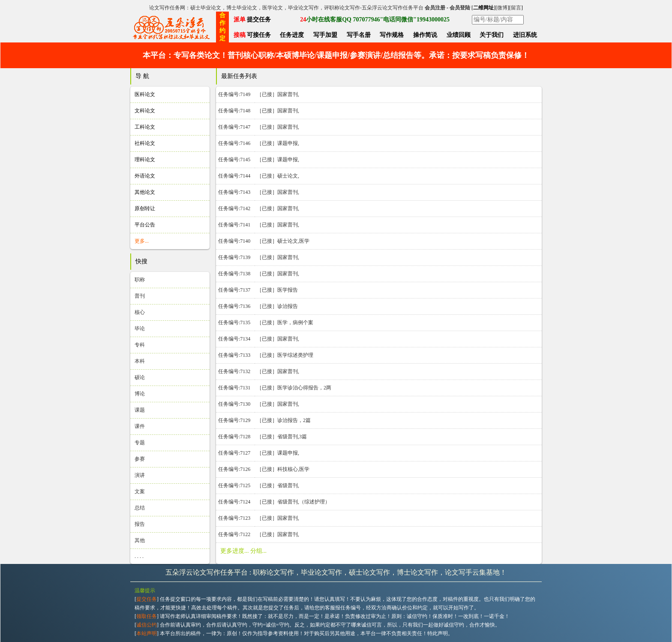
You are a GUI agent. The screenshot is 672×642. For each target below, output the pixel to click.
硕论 (140, 377)
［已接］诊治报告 (277, 306)
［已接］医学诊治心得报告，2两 (294, 388)
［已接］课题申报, (278, 143)
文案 (140, 491)
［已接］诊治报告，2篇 (284, 420)
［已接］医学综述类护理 (285, 355)
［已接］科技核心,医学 (283, 469)
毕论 (140, 329)
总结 (140, 508)
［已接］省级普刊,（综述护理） (293, 502)
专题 (140, 443)
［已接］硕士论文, (278, 176)
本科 (140, 361)
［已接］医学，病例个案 (285, 323)
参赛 (140, 459)
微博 (502, 8)
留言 (516, 8)
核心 (140, 312)
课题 (140, 410)
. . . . (139, 556)
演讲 (140, 475)
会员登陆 (460, 8)
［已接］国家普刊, (278, 94)
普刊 (140, 296)
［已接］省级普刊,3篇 (282, 437)
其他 (140, 540)
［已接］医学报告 (277, 290)
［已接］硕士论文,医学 (283, 241)
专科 (140, 345)
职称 (140, 280)
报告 (140, 524)
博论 (140, 394)
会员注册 (435, 8)
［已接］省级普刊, (278, 485)
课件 (140, 426)
